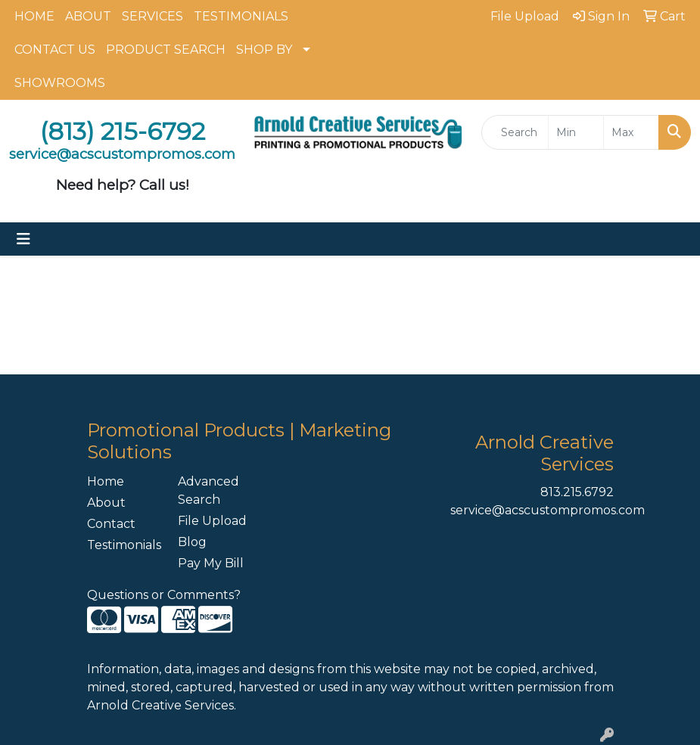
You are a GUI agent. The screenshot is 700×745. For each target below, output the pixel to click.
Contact (111, 524)
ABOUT (88, 16)
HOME (34, 16)
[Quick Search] (515, 132)
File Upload (212, 521)
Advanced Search (208, 490)
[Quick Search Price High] (631, 132)
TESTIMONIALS (241, 16)
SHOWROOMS (60, 83)
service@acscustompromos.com (548, 510)
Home (106, 481)
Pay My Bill (211, 563)
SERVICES (152, 16)
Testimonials (123, 545)
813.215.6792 (577, 492)
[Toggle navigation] (23, 239)
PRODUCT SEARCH (166, 50)
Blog (192, 542)
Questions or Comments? (164, 595)
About (106, 503)
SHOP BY (264, 50)
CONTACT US (55, 50)
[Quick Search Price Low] (576, 132)
